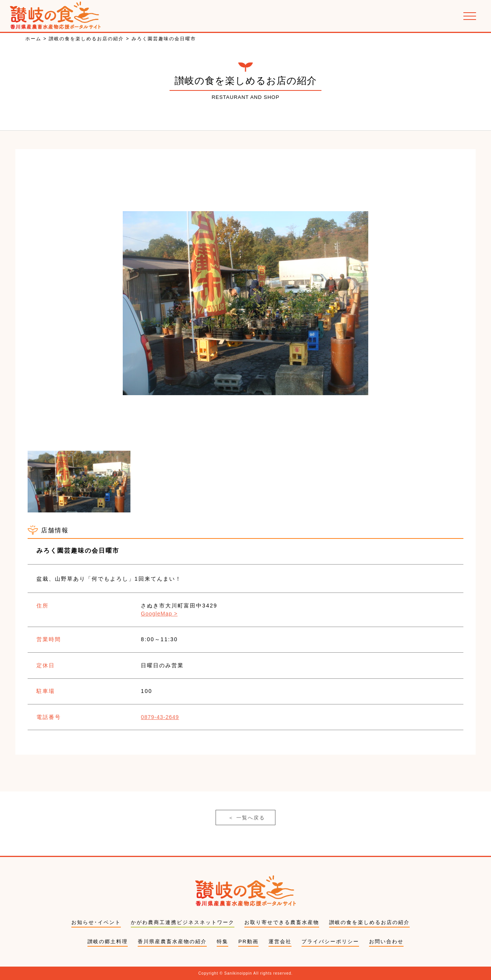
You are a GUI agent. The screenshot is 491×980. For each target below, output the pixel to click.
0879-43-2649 (160, 717)
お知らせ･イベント (96, 922)
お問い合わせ (386, 941)
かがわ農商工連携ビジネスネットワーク (183, 922)
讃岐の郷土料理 (108, 941)
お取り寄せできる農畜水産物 (282, 922)
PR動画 (248, 941)
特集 (222, 941)
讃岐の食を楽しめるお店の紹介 (369, 922)
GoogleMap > (159, 614)
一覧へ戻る (247, 818)
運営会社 (280, 941)
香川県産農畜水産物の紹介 (172, 941)
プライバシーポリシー (330, 941)
